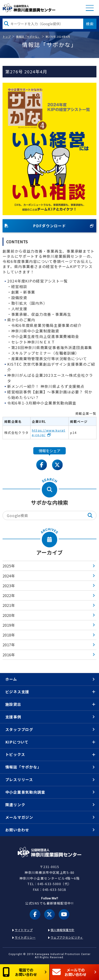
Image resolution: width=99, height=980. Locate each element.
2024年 (9, 576)
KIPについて (17, 742)
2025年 (9, 566)
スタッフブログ (19, 729)
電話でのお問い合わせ (20, 972)
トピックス (15, 754)
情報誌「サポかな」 (28, 37)
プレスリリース (19, 779)
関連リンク (15, 805)
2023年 (9, 586)
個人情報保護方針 (63, 930)
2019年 (9, 625)
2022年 (9, 595)
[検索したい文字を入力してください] (43, 24)
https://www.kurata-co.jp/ (49, 433)
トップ (7, 37)
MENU (90, 8)
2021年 (9, 605)
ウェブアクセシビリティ (67, 937)
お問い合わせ (17, 830)
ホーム (11, 679)
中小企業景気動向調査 (25, 792)
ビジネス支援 (17, 692)
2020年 (9, 615)
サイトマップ (24, 930)
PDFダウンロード (35, 226)
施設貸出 (13, 704)
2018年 (9, 635)
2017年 (9, 645)
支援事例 (13, 717)
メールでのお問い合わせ (69, 972)
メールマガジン (19, 817)
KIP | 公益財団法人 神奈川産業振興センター (29, 8)
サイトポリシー (25, 937)
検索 (90, 24)
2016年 (9, 655)
